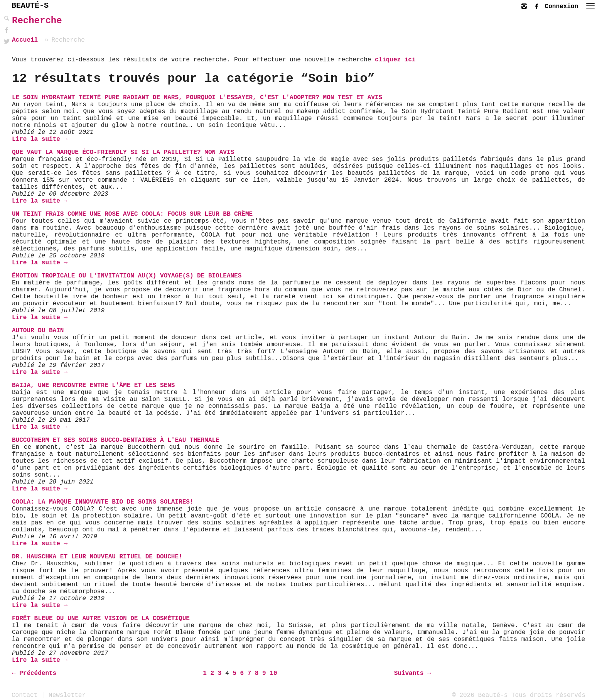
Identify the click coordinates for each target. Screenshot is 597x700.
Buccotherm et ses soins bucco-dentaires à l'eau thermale (116, 440)
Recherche (37, 21)
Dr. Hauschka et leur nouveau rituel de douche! (97, 557)
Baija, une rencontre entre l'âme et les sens (93, 386)
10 (273, 673)
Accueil (25, 40)
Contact (24, 695)
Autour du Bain (38, 331)
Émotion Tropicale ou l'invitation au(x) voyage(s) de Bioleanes (127, 276)
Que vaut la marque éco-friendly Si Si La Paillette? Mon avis (123, 152)
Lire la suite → (40, 139)
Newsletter (67, 695)
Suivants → (413, 673)
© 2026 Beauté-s (480, 695)
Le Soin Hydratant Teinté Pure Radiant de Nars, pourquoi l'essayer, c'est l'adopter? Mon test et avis (197, 98)
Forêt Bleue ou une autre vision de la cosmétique (101, 619)
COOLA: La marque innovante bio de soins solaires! (103, 502)
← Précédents (34, 673)
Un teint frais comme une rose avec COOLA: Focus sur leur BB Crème (132, 214)
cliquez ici (395, 60)
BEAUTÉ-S (30, 6)
